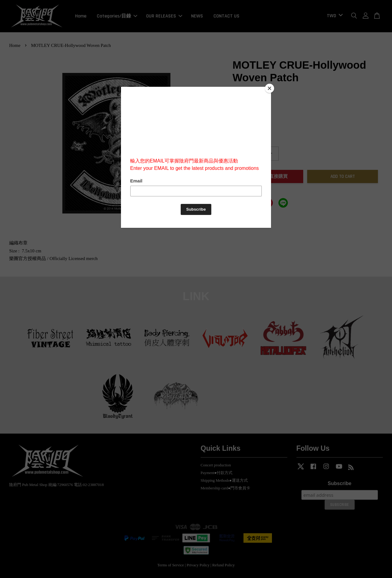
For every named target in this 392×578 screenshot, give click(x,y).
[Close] (269, 88)
